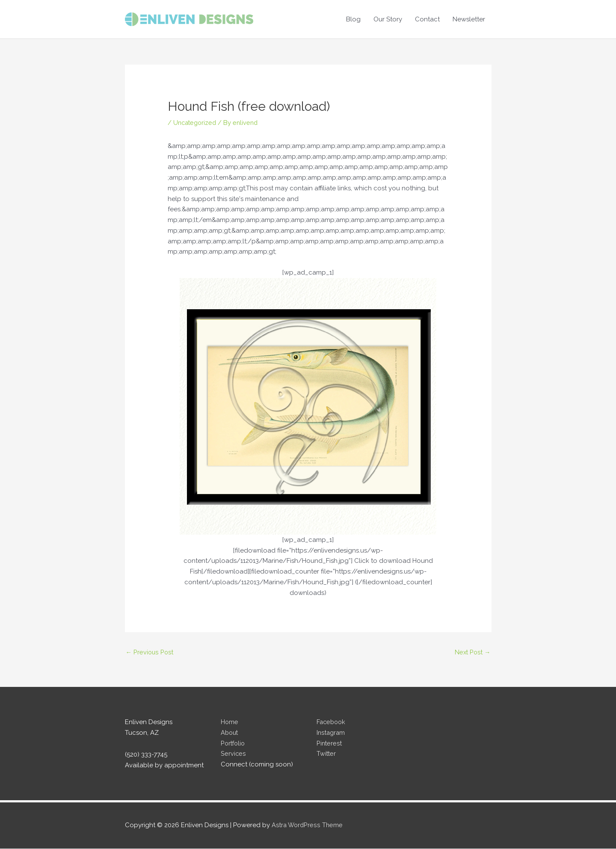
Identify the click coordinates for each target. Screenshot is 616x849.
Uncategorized (196, 123)
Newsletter (469, 19)
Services (233, 754)
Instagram (332, 733)
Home (230, 722)
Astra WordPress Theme (308, 826)
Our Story (388, 19)
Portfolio (234, 744)
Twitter (327, 754)
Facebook (332, 722)
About (230, 733)
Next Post (472, 652)
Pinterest (330, 744)
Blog (353, 19)
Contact (427, 19)
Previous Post (150, 652)
